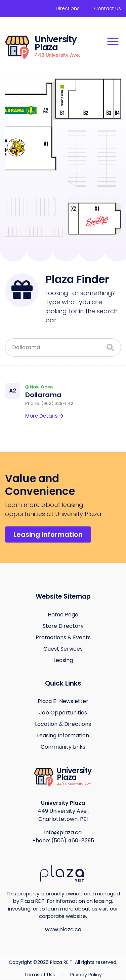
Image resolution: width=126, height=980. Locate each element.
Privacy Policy (86, 975)
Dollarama (43, 395)
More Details (44, 416)
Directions (68, 8)
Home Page (63, 615)
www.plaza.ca (63, 929)
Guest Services (63, 649)
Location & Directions (63, 724)
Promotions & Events (63, 637)
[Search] (110, 348)
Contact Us (108, 8)
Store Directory (63, 626)
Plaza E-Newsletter (63, 701)
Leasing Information (48, 534)
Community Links (63, 747)
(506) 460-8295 (73, 841)
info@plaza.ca (63, 832)
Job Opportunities (63, 713)
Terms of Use (40, 975)
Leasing (63, 660)
